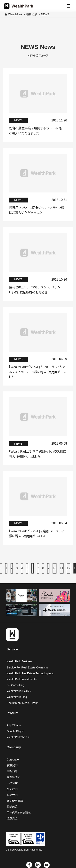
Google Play (15, 731)
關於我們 (12, 765)
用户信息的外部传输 (19, 813)
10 (55, 568)
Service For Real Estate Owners (27, 667)
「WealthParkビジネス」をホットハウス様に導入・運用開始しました (38, 454)
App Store (14, 725)
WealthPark (15, 14)
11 (62, 568)
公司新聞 (13, 777)
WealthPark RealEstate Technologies (30, 673)
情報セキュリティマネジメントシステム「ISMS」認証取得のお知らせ (35, 290)
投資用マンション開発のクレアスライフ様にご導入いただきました (37, 210)
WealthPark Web (18, 737)
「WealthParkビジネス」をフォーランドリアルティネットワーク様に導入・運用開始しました (38, 372)
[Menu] (68, 6)
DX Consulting (15, 685)
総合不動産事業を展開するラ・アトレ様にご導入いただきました (37, 131)
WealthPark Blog (17, 697)
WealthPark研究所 (18, 691)
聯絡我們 (12, 795)
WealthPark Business (20, 661)
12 (69, 568)
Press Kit (12, 783)
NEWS (45, 14)
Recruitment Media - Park (22, 703)
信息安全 (12, 819)
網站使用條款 (15, 801)
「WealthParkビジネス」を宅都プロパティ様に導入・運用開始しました (36, 534)
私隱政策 (12, 807)
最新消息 (32, 14)
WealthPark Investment (22, 679)
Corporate (13, 759)
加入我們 (12, 789)
